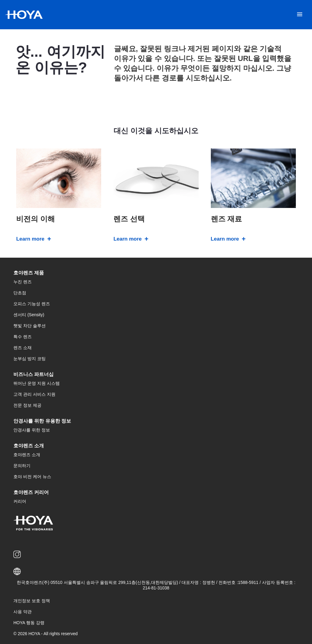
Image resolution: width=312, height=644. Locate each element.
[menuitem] (18, 554)
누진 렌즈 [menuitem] (23, 282)
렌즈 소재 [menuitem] (23, 348)
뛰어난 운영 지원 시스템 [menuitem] (37, 383)
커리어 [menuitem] (20, 501)
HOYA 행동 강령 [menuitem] (29, 623)
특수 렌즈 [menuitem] (23, 337)
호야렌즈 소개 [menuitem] (27, 455)
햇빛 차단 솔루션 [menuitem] (30, 326)
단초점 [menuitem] (20, 293)
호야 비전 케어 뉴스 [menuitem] (32, 477)
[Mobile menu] (300, 15)
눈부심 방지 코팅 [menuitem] (30, 359)
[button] (156, 571)
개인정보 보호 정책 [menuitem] (32, 601)
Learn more (30, 239)
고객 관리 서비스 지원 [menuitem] (34, 394)
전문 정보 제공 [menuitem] (27, 405)
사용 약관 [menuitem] (23, 612)
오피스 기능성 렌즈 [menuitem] (32, 304)
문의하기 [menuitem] (22, 466)
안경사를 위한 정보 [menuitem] (32, 430)
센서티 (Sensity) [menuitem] (29, 315)
